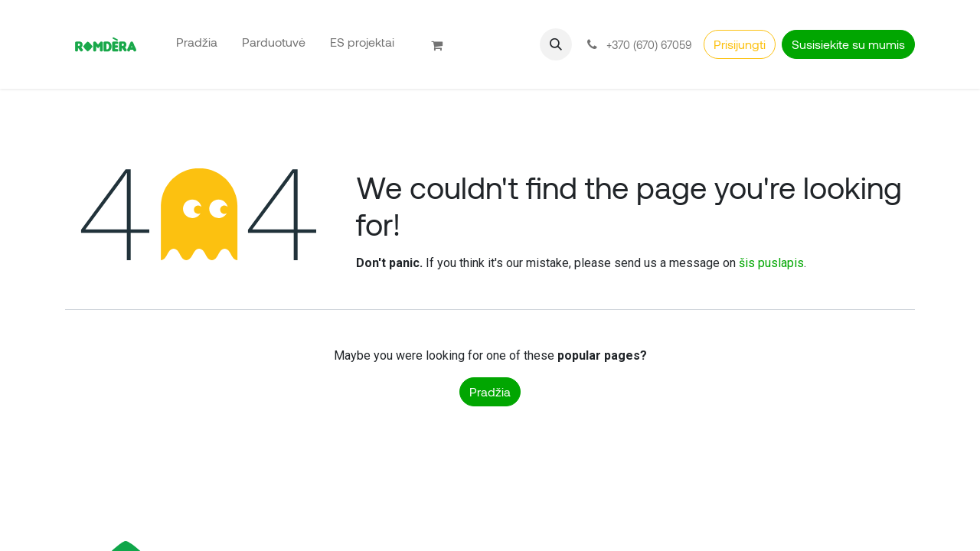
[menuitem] (197, 41)
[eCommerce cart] (443, 44)
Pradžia (490, 391)
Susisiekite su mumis (848, 44)
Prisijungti (740, 44)
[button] (556, 44)
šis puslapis (771, 263)
